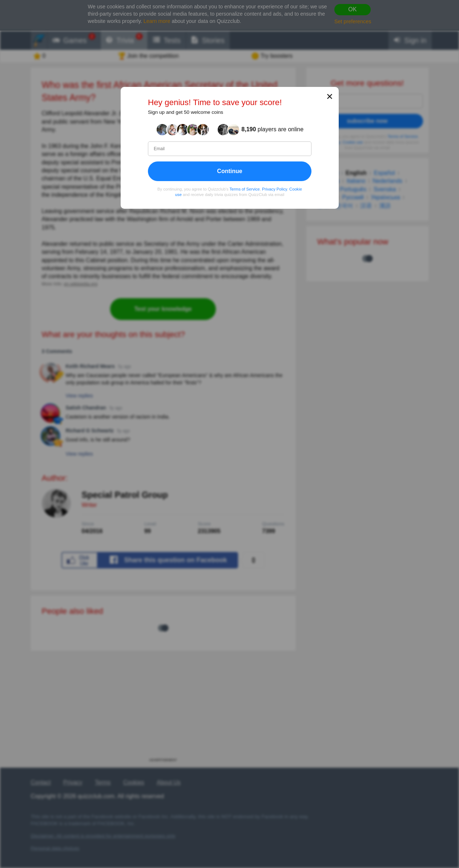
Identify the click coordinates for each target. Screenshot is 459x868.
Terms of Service (244, 189)
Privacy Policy (275, 189)
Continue (229, 171)
